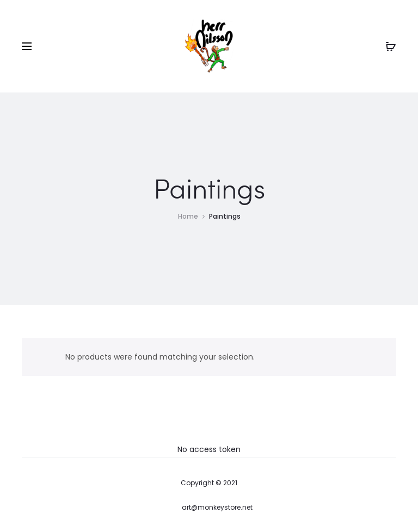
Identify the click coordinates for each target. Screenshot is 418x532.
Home (188, 216)
